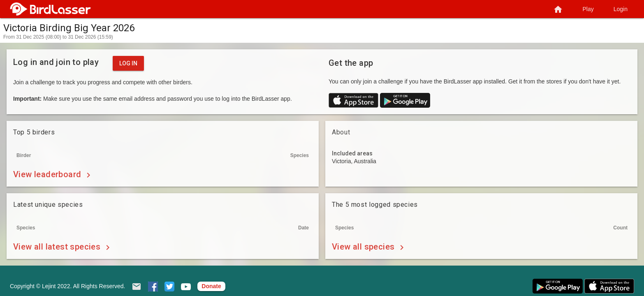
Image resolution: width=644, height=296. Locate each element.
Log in (128, 63)
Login (621, 9)
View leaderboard (53, 175)
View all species (369, 247)
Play (588, 9)
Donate (211, 286)
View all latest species (63, 247)
